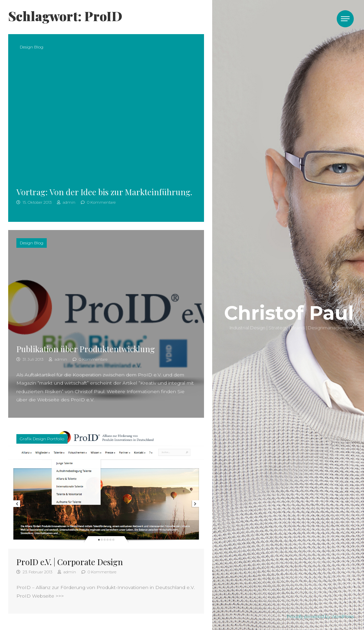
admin (66, 202)
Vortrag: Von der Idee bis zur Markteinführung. (104, 192)
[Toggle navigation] (345, 19)
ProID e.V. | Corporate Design (70, 562)
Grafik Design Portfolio (42, 439)
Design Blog (32, 47)
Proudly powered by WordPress (320, 617)
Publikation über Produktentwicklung (86, 349)
